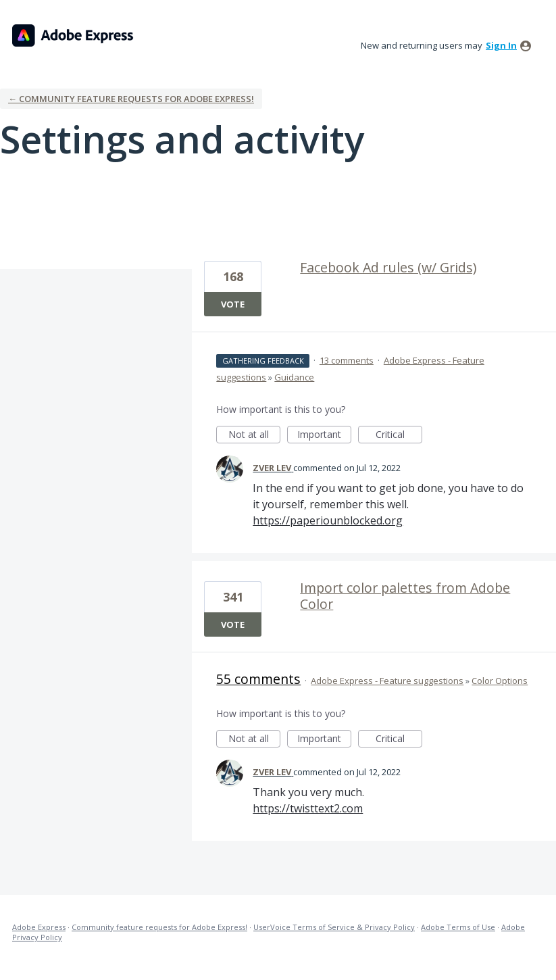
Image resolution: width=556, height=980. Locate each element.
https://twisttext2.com (308, 808)
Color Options (500, 681)
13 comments (347, 360)
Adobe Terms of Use (458, 927)
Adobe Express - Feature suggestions (387, 681)
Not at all (255, 436)
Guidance (294, 377)
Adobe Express (39, 927)
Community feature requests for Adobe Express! (159, 927)
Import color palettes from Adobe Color (405, 596)
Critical (399, 436)
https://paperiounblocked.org (328, 520)
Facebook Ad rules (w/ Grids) (388, 267)
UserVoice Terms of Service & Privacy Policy (334, 927)
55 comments (258, 679)
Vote (233, 304)
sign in (501, 45)
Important (324, 436)
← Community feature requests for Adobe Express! (131, 99)
